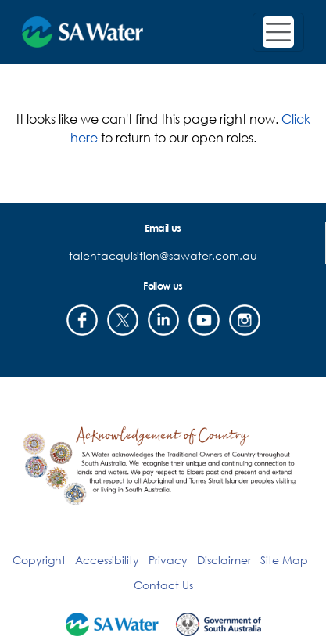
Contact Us (163, 585)
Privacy (168, 560)
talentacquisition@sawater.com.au (163, 255)
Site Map (284, 560)
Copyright (39, 560)
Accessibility (107, 560)
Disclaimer (224, 560)
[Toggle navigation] (278, 32)
